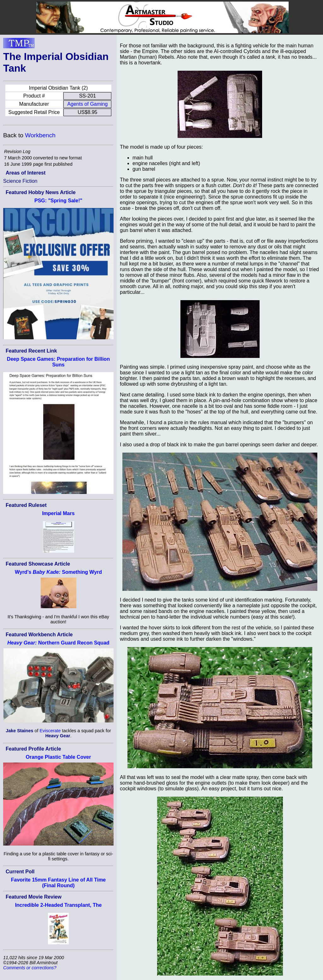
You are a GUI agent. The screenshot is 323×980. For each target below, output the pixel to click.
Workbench (40, 135)
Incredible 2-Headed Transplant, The (59, 905)
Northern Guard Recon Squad (58, 643)
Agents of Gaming (87, 104)
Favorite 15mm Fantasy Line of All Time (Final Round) (59, 883)
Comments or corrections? (30, 968)
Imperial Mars (58, 513)
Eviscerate (50, 731)
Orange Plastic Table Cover (59, 757)
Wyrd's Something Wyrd (58, 572)
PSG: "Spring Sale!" (58, 201)
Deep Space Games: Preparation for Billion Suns (58, 362)
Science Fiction (20, 181)
